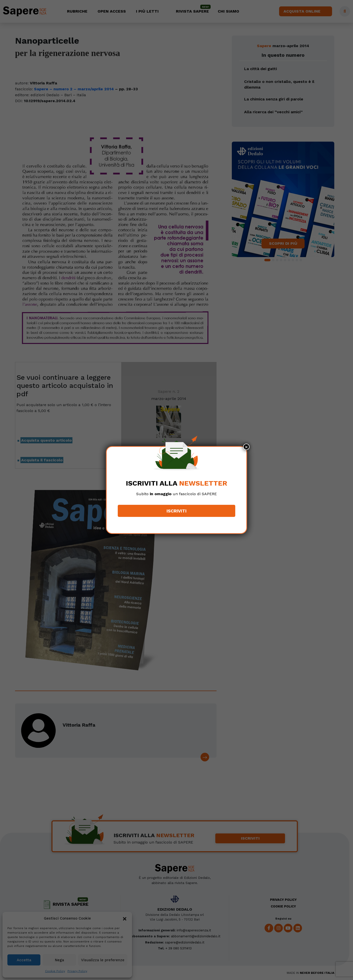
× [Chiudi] (246, 447)
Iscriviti (176, 511)
